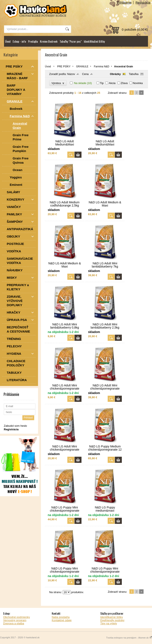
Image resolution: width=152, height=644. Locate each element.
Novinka (138, 83)
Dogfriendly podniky (112, 620)
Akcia (112, 83)
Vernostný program (15, 620)
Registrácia (143, 3)
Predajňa (33, 41)
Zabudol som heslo (15, 426)
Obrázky (115, 74)
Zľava (124, 83)
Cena (85, 74)
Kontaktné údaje (62, 620)
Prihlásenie (124, 3)
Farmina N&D (102, 67)
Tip (102, 83)
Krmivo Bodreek (49, 41)
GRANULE (82, 67)
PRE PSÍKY (64, 67)
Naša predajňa (61, 617)
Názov (71, 74)
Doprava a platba (14, 623)
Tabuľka (134, 74)
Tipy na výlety (109, 623)
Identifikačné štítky (94, 41)
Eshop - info (19, 41)
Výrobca (58, 83)
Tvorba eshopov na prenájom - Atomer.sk (129, 638)
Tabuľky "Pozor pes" (71, 41)
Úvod (8, 41)
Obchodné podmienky (16, 617)
